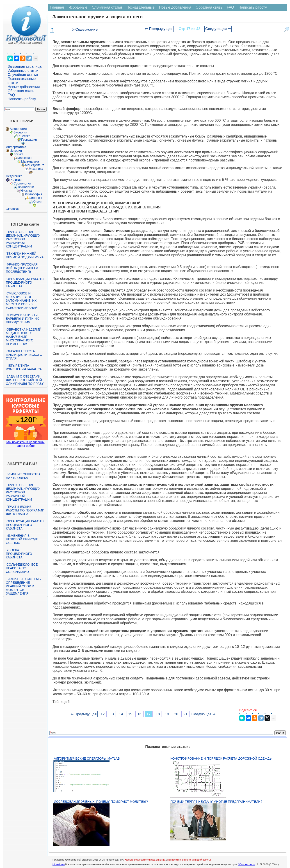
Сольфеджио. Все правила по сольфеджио (22, 568)
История (16, 151)
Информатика (16, 147)
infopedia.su (59, 864)
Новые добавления (24, 87)
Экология (13, 209)
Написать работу (22, 99)
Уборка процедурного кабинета (19, 554)
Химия (37, 201)
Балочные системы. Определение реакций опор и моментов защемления (24, 586)
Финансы (35, 198)
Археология (18, 129)
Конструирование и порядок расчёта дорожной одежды (221, 758)
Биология (20, 132)
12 (103, 714)
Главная (57, 7)
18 (158, 714)
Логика (18, 154)
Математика (30, 161)
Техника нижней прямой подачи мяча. (25, 255)
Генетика (24, 136)
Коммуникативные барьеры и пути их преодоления (23, 319)
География (29, 140)
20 (176, 714)
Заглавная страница (25, 66)
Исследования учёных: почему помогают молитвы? (101, 802)
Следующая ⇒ (218, 29)
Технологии (26, 187)
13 (112, 714)
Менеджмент (34, 165)
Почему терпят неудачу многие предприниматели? (216, 802)
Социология (22, 183)
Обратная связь (21, 91)
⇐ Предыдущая (159, 29)
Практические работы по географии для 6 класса (25, 510)
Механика (36, 169)
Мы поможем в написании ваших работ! (25, 444)
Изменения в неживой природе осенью (22, 539)
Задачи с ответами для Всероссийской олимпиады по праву (25, 380)
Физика (26, 191)
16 (139, 714)
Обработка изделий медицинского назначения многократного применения (24, 337)
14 (121, 714)
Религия (16, 180)
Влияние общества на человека (23, 476)
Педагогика (14, 176)
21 (185, 714)
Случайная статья (23, 75)
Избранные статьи (23, 71)
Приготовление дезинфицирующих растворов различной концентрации (23, 239)
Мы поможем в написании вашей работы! (189, 860)
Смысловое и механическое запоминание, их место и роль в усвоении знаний (22, 301)
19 (167, 714)
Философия (34, 194)
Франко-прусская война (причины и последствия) (22, 268)
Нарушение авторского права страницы (145, 860)
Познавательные (140, 7)
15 (130, 714)
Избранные (78, 7)
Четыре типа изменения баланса (24, 367)
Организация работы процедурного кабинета (25, 282)
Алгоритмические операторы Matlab (87, 758)
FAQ (11, 95)
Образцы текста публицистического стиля (24, 355)
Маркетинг (25, 158)
